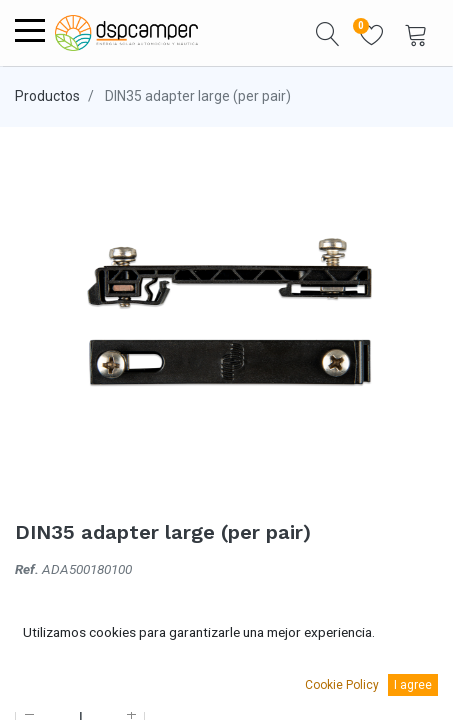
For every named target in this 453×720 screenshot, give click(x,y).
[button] (328, 33)
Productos (47, 96)
